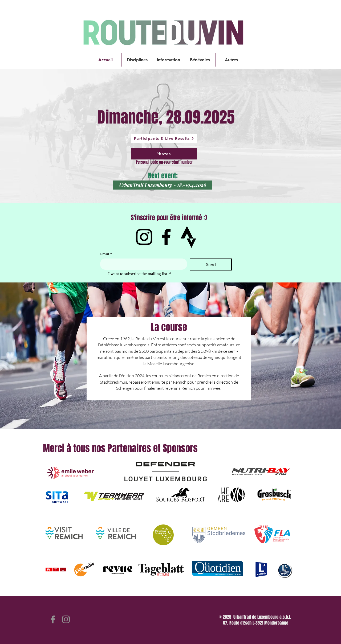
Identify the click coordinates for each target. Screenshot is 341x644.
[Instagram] (144, 237)
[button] (137, 60)
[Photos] (164, 154)
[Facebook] (166, 237)
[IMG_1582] (188, 237)
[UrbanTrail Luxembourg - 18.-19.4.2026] (163, 185)
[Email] (142, 264)
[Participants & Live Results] (164, 138)
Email (106, 254)
